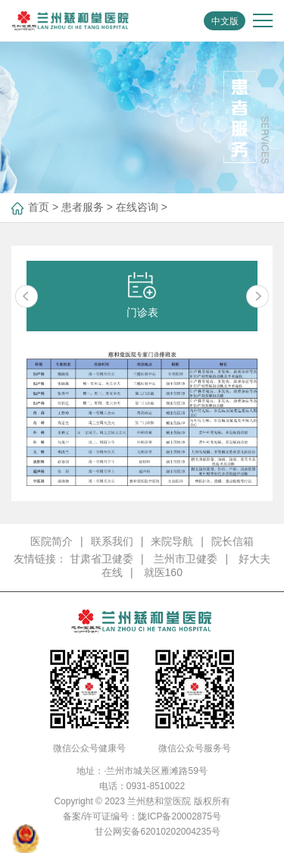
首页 (39, 207)
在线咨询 (137, 207)
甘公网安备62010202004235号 (157, 832)
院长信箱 (233, 541)
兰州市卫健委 (186, 559)
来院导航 (172, 541)
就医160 (163, 572)
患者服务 (83, 207)
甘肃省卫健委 (101, 559)
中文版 (225, 21)
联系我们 (112, 541)
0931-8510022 (156, 786)
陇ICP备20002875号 (179, 816)
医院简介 (51, 541)
